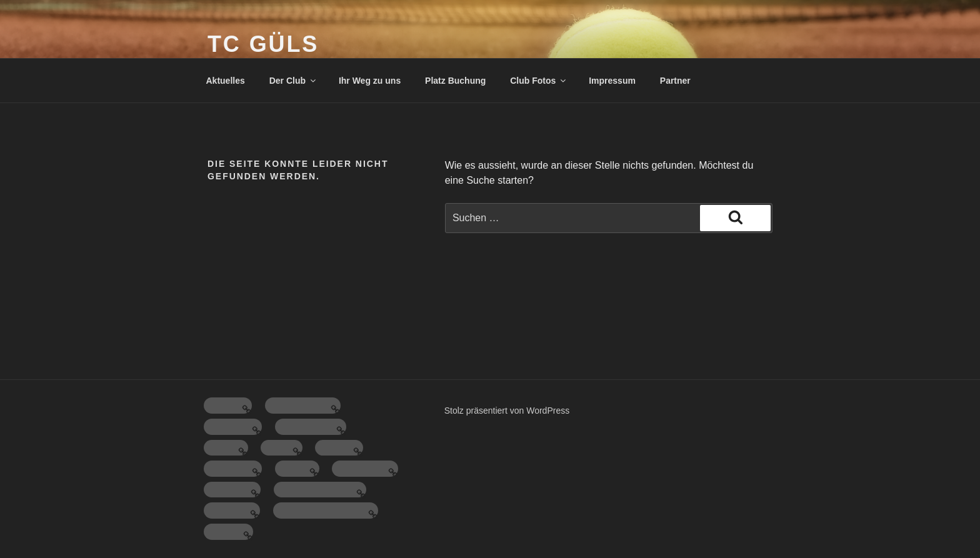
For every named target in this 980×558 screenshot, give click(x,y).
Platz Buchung (455, 81)
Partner (675, 81)
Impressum (612, 81)
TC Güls (263, 44)
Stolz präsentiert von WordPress (507, 411)
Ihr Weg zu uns (370, 81)
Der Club (293, 81)
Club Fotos (539, 81)
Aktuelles (226, 81)
